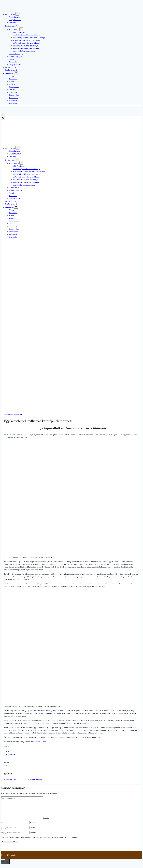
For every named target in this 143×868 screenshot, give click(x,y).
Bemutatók (13, 62)
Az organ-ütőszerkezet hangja (24, 51)
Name (32, 823)
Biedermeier (13, 98)
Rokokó (12, 84)
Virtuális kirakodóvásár (13, 415)
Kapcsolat (13, 23)
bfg (17, 779)
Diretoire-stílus (14, 92)
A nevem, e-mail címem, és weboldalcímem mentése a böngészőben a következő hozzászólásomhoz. (41, 837)
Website (33, 833)
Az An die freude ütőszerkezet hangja (27, 43)
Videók (11, 59)
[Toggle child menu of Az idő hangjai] (21, 29)
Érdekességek (10, 26)
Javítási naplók (10, 67)
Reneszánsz (13, 79)
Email (32, 828)
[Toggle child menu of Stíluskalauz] (16, 73)
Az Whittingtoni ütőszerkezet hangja (27, 35)
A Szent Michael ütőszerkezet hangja (26, 40)
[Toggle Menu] (3, 114)
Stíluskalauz (9, 74)
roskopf (31, 779)
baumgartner (9, 779)
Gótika (11, 76)
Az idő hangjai (14, 30)
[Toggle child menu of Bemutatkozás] (17, 14)
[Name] (15, 823)
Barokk (11, 82)
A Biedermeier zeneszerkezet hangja (26, 48)
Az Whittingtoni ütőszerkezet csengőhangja (29, 38)
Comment (47, 818)
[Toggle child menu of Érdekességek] (17, 26)
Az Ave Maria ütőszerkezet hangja (25, 46)
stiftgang (39, 779)
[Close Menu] (3, 118)
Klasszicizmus (14, 87)
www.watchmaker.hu (38, 742)
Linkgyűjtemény (15, 65)
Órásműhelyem (14, 17)
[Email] (15, 828)
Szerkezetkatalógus (16, 54)
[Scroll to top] (3, 862)
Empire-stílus (14, 95)
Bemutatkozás (10, 14)
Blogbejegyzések (11, 70)
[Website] (15, 833)
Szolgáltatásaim (15, 20)
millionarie (23, 779)
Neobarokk (13, 101)
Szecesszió (13, 103)
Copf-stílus (13, 90)
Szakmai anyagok (15, 57)
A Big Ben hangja (19, 32)
